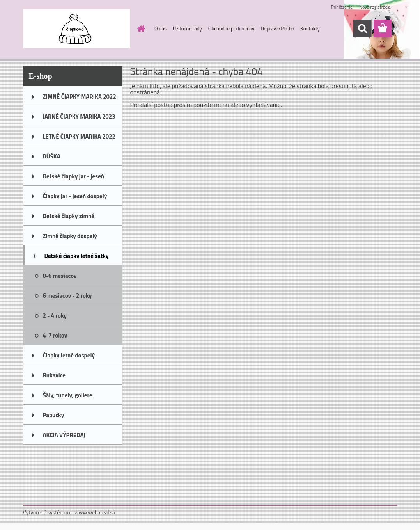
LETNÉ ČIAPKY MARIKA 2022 (79, 136)
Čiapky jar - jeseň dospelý (75, 196)
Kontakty (310, 28)
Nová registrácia (375, 7)
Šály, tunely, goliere (68, 395)
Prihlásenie (342, 7)
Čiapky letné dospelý (69, 355)
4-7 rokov (55, 335)
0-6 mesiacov (60, 276)
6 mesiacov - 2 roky (67, 296)
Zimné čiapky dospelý (70, 236)
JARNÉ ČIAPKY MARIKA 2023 (79, 116)
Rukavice (54, 375)
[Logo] (77, 29)
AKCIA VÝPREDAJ (64, 435)
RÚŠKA (52, 156)
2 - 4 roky (55, 316)
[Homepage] (140, 28)
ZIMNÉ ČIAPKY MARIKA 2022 (80, 97)
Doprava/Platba (277, 28)
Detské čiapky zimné (69, 216)
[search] (362, 28)
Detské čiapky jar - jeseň (74, 176)
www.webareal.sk (95, 512)
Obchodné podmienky (231, 28)
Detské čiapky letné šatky (77, 256)
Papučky (54, 415)
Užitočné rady (187, 28)
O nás (160, 28)
